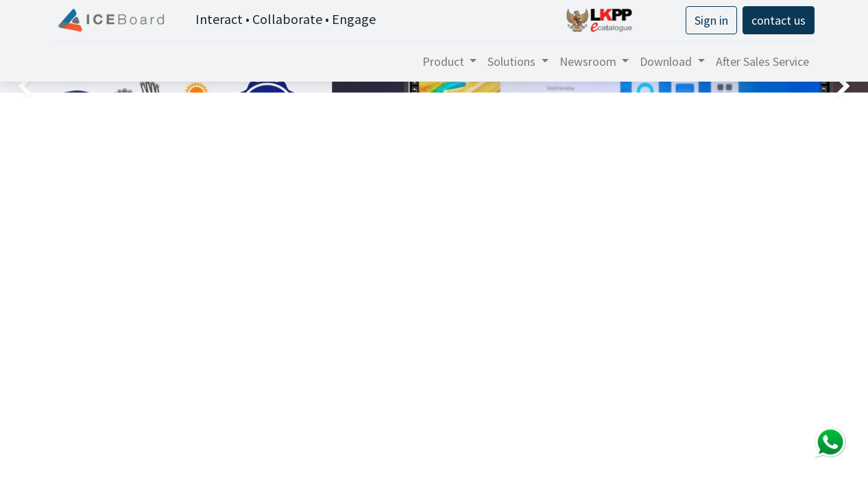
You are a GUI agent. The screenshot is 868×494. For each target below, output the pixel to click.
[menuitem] (762, 61)
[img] (35, 87)
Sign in (711, 20)
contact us (779, 20)
